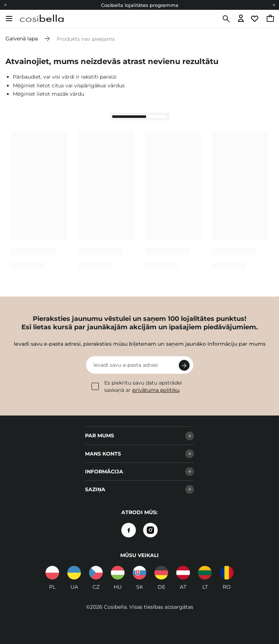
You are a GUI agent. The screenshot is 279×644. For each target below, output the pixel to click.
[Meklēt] (225, 19)
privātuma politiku (156, 390)
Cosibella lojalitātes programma (140, 5)
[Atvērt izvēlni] (9, 19)
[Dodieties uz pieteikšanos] (241, 19)
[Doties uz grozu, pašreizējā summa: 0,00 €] (271, 19)
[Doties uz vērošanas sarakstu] (256, 19)
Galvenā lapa (22, 39)
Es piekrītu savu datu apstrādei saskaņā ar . (137, 386)
